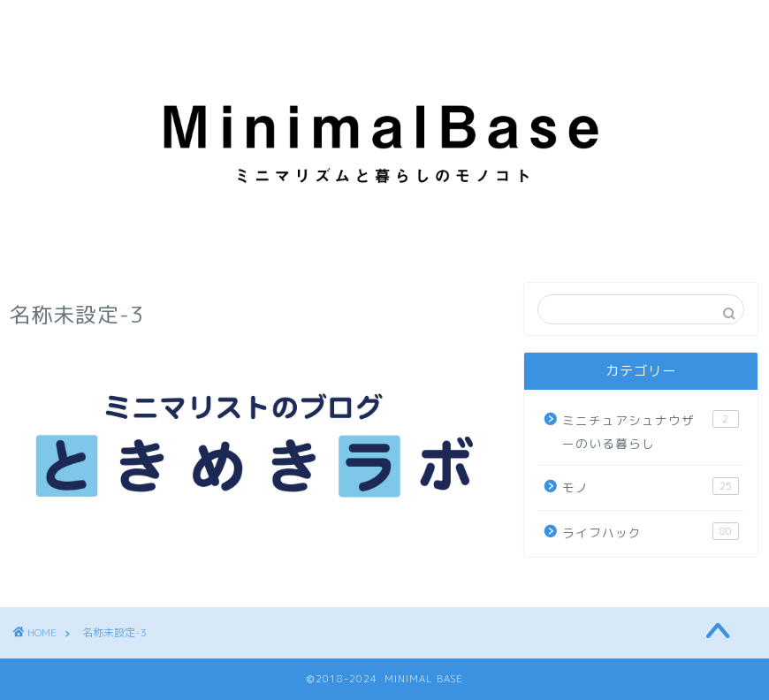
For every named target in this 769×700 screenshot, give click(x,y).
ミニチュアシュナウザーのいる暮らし (650, 431)
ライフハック (650, 532)
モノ (650, 487)
